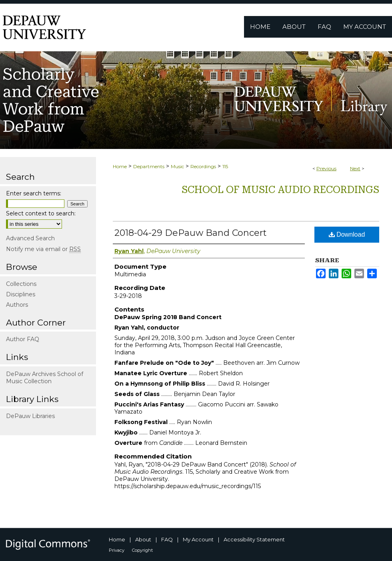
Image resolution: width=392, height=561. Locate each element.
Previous (326, 168)
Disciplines (21, 294)
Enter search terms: (34, 193)
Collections (21, 284)
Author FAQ (23, 339)
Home (120, 166)
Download (347, 234)
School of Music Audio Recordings (280, 190)
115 (225, 166)
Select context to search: (41, 213)
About (143, 539)
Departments (149, 166)
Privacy (117, 550)
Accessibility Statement (254, 539)
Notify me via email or (43, 249)
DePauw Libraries (30, 416)
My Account (198, 539)
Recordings (203, 166)
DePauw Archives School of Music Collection (45, 378)
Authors (17, 305)
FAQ (167, 539)
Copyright (142, 550)
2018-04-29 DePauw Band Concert (191, 233)
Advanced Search (30, 238)
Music (177, 166)
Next (355, 168)
